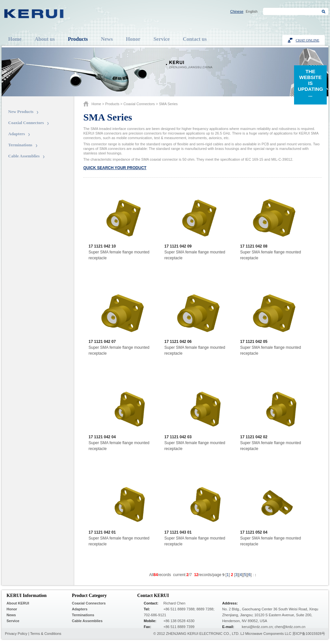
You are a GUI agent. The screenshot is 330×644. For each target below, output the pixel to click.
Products (78, 39)
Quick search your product (115, 168)
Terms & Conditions (46, 634)
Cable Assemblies (24, 156)
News (107, 39)
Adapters (16, 134)
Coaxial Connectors (26, 123)
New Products (21, 112)
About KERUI (18, 603)
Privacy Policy (16, 634)
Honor (133, 39)
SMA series (168, 104)
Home (15, 39)
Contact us (195, 39)
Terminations (20, 145)
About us (45, 39)
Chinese (237, 11)
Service (162, 39)
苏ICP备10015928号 (309, 634)
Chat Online (307, 40)
